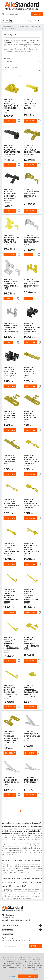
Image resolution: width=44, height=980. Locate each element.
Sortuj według (9, 58)
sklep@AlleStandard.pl (19, 920)
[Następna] (39, 75)
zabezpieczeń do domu (23, 40)
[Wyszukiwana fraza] (16, 14)
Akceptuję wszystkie (28, 976)
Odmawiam (10, 976)
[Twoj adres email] (16, 946)
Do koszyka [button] (10, 121)
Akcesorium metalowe (24, 42)
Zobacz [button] (28, 255)
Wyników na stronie (11, 67)
